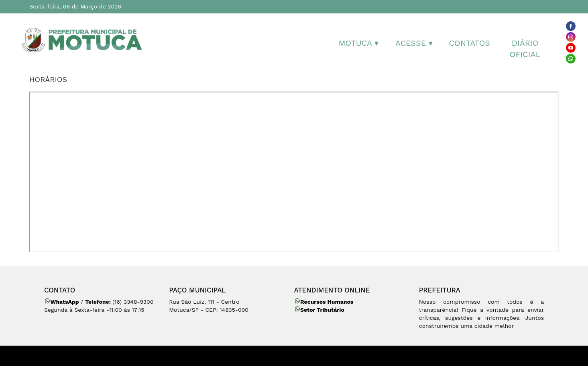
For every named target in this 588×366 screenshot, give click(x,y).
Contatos (470, 43)
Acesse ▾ (414, 43)
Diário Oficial (525, 49)
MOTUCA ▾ (359, 43)
